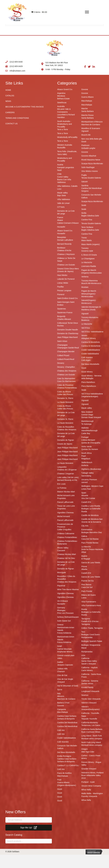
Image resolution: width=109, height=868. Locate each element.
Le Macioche (87, 262)
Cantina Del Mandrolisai (67, 723)
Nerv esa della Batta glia (92, 139)
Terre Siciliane (87, 227)
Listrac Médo (63, 283)
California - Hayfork (90, 668)
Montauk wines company (92, 739)
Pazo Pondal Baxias (90, 543)
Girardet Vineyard (89, 769)
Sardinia (85, 186)
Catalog (10, 96)
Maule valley (63, 193)
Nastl (59, 170)
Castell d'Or (86, 502)
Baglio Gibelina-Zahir (90, 216)
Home (8, 90)
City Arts (85, 526)
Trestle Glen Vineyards (91, 699)
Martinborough (87, 421)
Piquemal (61, 586)
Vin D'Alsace (63, 601)
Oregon (85, 749)
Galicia (84, 536)
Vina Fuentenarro (89, 602)
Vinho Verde (87, 447)
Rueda (84, 609)
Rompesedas (87, 652)
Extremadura (87, 530)
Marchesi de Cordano (66, 699)
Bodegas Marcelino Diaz (92, 532)
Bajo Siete (62, 195)
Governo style (87, 251)
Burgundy (61, 316)
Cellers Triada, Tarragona (92, 628)
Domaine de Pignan (66, 440)
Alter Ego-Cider (88, 752)
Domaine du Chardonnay (68, 333)
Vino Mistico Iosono (90, 171)
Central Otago (87, 415)
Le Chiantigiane (88, 259)
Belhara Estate (64, 99)
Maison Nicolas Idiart (66, 492)
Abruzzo (61, 696)
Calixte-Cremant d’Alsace (68, 223)
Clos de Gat (62, 675)
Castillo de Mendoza (90, 515)
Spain (84, 493)
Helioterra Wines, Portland (92, 773)
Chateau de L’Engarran (67, 470)
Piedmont (85, 145)
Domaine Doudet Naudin (68, 330)
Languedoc (62, 467)
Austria (60, 165)
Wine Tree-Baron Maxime (68, 589)
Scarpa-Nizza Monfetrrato (92, 164)
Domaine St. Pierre (65, 398)
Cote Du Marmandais (66, 379)
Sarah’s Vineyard (89, 664)
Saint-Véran (62, 341)
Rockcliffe (61, 148)
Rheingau (61, 610)
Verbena (85, 277)
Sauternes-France (65, 313)
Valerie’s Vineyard (89, 703)
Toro (83, 632)
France (60, 217)
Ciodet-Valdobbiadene (67, 738)
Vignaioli (85, 131)
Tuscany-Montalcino (90, 317)
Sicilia (84, 213)
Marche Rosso (87, 115)
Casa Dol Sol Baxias (90, 539)
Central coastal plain (66, 655)
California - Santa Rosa (91, 674)
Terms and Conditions (17, 118)
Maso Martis (87, 240)
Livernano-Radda (89, 266)
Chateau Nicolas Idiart (67, 554)
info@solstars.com (17, 71)
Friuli (59, 780)
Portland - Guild (88, 782)
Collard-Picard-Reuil (66, 359)
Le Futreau (62, 488)
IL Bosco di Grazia (89, 255)
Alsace (60, 220)
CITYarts (61, 207)
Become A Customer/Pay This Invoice (25, 107)
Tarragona (86, 619)
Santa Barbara (87, 111)
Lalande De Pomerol (66, 279)
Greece (60, 625)
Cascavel (61, 550)
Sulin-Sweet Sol (64, 621)
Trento (84, 238)
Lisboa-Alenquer (88, 440)
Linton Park (86, 489)
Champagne (62, 345)
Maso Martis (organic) (91, 244)
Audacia (85, 465)
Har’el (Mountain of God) (68, 686)
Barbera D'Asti (63, 703)
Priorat (84, 566)
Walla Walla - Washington (92, 793)
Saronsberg (86, 476)
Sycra (60, 690)
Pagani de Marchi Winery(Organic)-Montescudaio (89, 294)
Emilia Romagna (64, 756)
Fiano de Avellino (64, 773)
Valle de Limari (64, 203)
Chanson (61, 671)
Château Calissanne (66, 533)
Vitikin (60, 658)
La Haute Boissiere (65, 402)
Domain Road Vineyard (91, 417)
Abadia (84, 569)
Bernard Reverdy (64, 244)
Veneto (84, 335)
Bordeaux (61, 248)
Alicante (85, 495)
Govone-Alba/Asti (89, 156)
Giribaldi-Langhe (88, 148)
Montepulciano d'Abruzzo (92, 122)
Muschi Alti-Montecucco (91, 283)
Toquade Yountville (89, 719)
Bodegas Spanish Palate (92, 641)
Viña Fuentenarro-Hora (91, 605)
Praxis (84, 677)
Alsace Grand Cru (65, 89)
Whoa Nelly (86, 790)
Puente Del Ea (87, 581)
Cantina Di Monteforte (91, 342)
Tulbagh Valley (88, 473)
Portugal (85, 437)
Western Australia (65, 145)
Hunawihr (61, 227)
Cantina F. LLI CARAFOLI (68, 765)
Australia (61, 106)
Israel (60, 646)
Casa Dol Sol (87, 587)
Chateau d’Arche (64, 250)
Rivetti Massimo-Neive (91, 160)
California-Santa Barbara (92, 729)
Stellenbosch (87, 462)
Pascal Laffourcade (65, 502)
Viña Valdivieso (64, 199)
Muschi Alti (86, 135)
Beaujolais (62, 237)
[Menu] (87, 12)
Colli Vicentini (63, 742)
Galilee (60, 662)
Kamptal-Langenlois (66, 167)
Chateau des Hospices (67, 371)
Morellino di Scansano (91, 128)
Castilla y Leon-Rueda (91, 506)
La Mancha (86, 547)
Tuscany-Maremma (90, 281)
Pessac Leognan (64, 291)
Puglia (84, 175)
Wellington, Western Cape (92, 486)
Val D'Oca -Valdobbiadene (92, 332)
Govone (61, 706)
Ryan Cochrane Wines (91, 732)
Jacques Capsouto (65, 665)
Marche (85, 109)
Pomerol (61, 294)
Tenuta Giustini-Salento (91, 178)
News (8, 101)
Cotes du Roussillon (66, 427)
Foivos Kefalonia (64, 633)
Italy (59, 693)
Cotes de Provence (65, 385)
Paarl (84, 456)
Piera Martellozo (88, 382)
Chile (59, 174)
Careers (10, 112)
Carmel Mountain (65, 649)
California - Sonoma (90, 681)
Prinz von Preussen (65, 613)
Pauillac (61, 287)
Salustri (85, 182)
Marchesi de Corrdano (91, 125)
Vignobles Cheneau (66, 513)
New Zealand (87, 412)
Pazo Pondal (87, 591)
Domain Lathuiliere (65, 240)
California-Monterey (90, 723)
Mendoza (61, 96)
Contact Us (12, 124)
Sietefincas (62, 103)
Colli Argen (86, 360)
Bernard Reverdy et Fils (67, 480)
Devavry (61, 363)
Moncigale (62, 572)
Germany (61, 608)
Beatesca (85, 320)
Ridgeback (86, 459)
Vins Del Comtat (88, 498)
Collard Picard (63, 355)
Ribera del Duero (89, 595)
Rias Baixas (86, 585)
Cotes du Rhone (64, 392)
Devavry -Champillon (66, 367)
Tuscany (85, 248)
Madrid (84, 556)
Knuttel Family (87, 687)
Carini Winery (87, 670)
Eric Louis (61, 484)
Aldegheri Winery (89, 338)
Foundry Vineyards (89, 796)
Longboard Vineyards (90, 691)
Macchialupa (63, 712)
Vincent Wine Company (91, 786)
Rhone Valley (63, 548)
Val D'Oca (86, 328)
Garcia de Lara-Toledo (91, 563)
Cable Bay (86, 433)
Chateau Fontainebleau (67, 388)
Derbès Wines (87, 684)
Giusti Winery (87, 372)
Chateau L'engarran (66, 474)
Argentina (61, 93)
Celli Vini (61, 730)
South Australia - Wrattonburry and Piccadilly (65, 124)
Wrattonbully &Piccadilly (67, 137)
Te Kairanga (86, 424)
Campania (62, 709)
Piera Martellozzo (89, 386)
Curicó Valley (63, 177)
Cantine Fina (87, 220)
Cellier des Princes (65, 394)
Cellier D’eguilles (64, 530)
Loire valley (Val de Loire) (68, 477)
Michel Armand (64, 516)
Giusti (60, 789)
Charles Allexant (64, 319)
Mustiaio (85, 287)
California (85, 658)
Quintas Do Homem (90, 449)
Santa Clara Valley (89, 661)
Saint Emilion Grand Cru (67, 298)
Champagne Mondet (66, 351)
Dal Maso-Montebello (66, 752)
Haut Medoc (62, 275)
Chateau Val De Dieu (66, 558)
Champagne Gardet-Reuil (68, 348)
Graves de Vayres (65, 444)
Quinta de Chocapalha (91, 443)
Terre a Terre (63, 129)
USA (83, 655)
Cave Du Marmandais (66, 381)
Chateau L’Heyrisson (66, 254)
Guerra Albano (87, 97)
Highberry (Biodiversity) (91, 469)
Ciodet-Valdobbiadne (90, 354)
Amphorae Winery (65, 652)
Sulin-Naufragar (88, 167)
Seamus (85, 695)
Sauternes (62, 309)
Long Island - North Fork (92, 736)
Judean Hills (62, 669)
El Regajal (86, 559)
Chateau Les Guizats (66, 265)
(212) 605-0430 (16, 62)
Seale (84, 205)
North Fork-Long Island (91, 742)
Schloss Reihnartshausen (68, 617)
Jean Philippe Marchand (67, 337)
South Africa (87, 453)
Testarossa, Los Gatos (91, 725)
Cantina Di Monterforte (91, 346)
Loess (84, 598)
